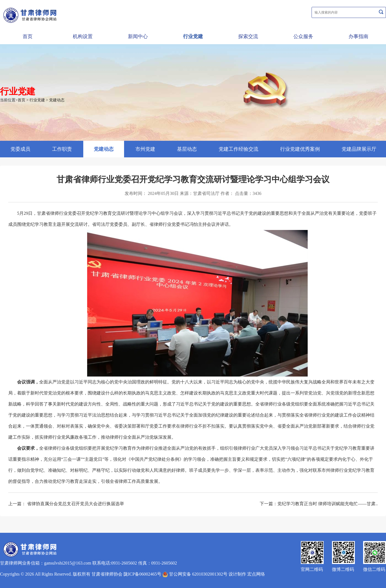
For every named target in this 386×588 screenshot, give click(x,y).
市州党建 (145, 149)
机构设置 (83, 36)
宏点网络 (256, 574)
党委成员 (20, 149)
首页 (28, 36)
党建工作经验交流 (238, 149)
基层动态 (187, 149)
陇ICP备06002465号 (142, 574)
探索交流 (248, 36)
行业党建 (193, 36)
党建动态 (57, 100)
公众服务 (303, 36)
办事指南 (358, 36)
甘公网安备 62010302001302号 (195, 574)
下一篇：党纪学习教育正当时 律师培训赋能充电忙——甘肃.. (319, 504)
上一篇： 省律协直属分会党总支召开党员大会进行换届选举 (66, 504)
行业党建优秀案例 (300, 149)
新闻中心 (138, 36)
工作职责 (62, 149)
